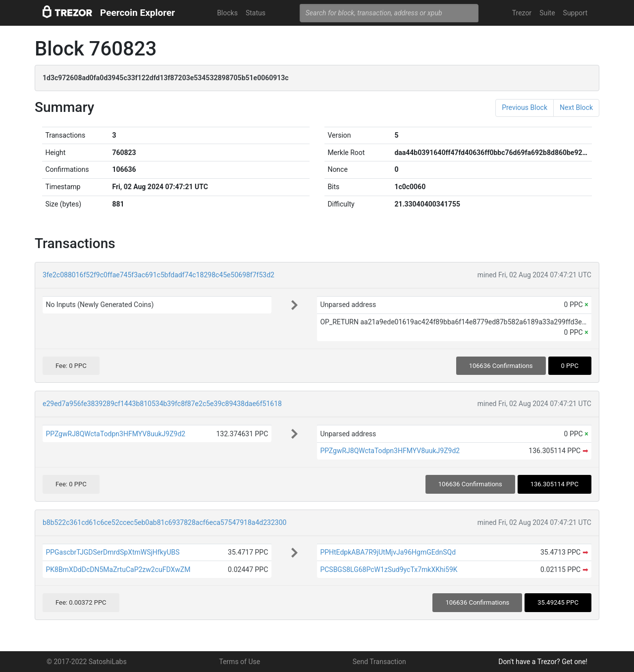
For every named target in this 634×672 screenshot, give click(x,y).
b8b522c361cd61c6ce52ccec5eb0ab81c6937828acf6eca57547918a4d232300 (164, 522)
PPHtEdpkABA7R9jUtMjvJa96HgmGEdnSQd (388, 552)
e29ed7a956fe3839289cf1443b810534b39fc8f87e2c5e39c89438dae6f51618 (162, 404)
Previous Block (525, 107)
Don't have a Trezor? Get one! (543, 662)
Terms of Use (239, 662)
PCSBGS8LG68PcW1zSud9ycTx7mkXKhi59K (389, 569)
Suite (547, 13)
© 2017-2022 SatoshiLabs (87, 662)
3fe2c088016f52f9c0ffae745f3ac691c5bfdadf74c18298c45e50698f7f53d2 (158, 275)
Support (575, 13)
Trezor (522, 13)
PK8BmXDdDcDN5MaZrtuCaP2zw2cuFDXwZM (118, 569)
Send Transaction (379, 662)
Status (256, 13)
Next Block (576, 107)
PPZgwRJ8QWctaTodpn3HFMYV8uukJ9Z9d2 (115, 434)
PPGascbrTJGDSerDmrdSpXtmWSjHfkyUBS (112, 552)
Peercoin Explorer (137, 13)
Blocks (227, 13)
